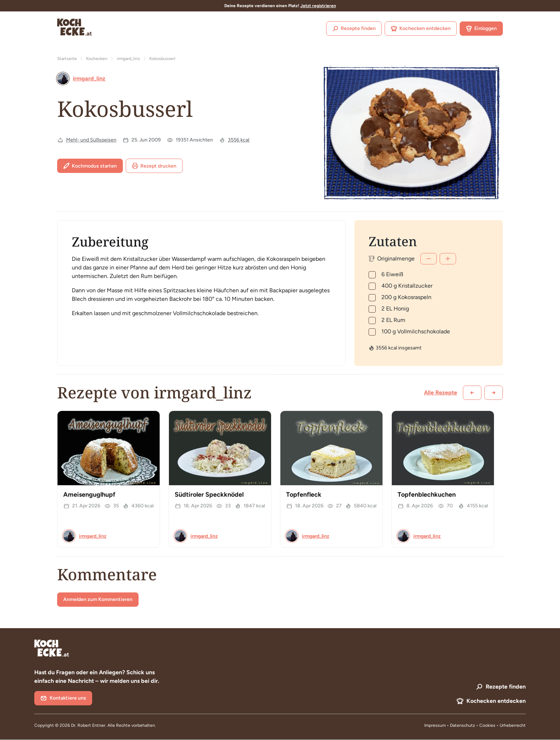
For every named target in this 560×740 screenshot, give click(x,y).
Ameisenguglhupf (89, 495)
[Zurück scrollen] (472, 393)
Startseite (67, 59)
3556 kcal (239, 140)
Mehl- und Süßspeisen (91, 140)
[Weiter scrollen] (494, 393)
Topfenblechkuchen (427, 495)
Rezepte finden (354, 29)
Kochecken (97, 59)
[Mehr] (448, 259)
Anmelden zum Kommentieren (98, 599)
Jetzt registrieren (318, 6)
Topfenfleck (304, 495)
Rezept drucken (154, 166)
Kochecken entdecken (421, 29)
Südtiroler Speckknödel (209, 495)
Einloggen (481, 29)
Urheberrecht (513, 725)
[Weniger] (429, 259)
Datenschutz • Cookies (473, 725)
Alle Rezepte (441, 393)
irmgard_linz (128, 59)
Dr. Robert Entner (88, 725)
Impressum (435, 725)
